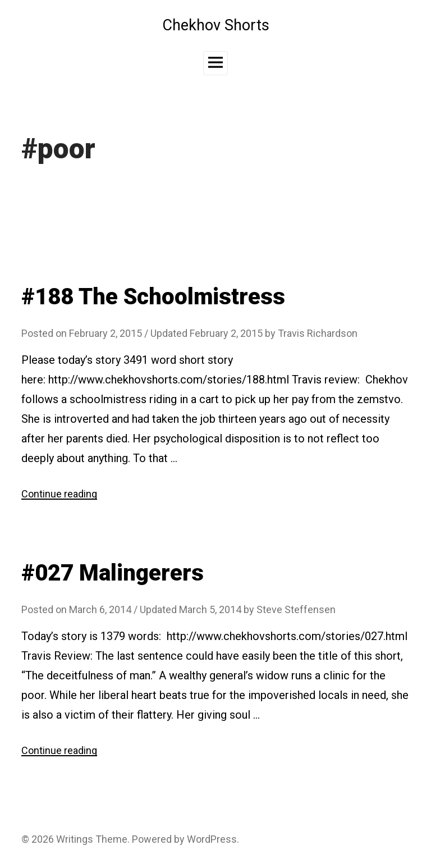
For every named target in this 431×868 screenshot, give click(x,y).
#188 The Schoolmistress (153, 297)
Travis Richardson (318, 333)
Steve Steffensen (296, 609)
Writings (75, 839)
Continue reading (59, 494)
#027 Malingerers (113, 573)
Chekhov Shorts (216, 25)
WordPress (212, 839)
